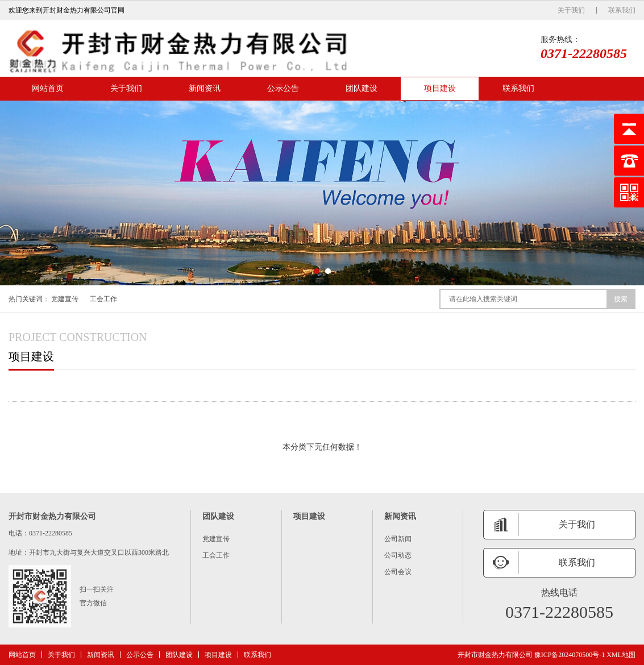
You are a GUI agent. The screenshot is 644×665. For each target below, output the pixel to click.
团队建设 (362, 88)
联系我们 (622, 10)
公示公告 (283, 88)
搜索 (621, 299)
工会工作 (103, 299)
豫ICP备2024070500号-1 (570, 655)
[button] (317, 271)
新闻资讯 (205, 88)
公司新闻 (398, 539)
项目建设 (440, 88)
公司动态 (398, 555)
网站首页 (48, 88)
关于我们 (571, 10)
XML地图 (621, 655)
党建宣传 (65, 299)
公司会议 (398, 572)
